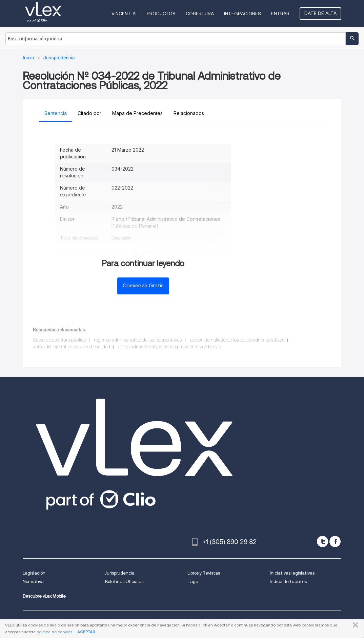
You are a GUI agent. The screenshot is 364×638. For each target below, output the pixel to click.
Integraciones (242, 14)
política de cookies (54, 632)
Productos (161, 14)
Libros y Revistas (204, 573)
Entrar (280, 14)
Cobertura (200, 14)
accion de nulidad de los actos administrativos (237, 340)
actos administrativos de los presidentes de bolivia (170, 347)
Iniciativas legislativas (292, 573)
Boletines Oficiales (124, 582)
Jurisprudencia (120, 573)
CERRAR (354, 625)
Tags (193, 582)
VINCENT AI (124, 14)
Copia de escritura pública (59, 340)
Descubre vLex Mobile (44, 596)
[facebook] (335, 542)
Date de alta (320, 13)
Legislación (34, 573)
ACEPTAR (86, 632)
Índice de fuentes (288, 582)
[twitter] (322, 542)
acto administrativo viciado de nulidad (72, 347)
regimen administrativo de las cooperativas (138, 340)
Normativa (33, 582)
